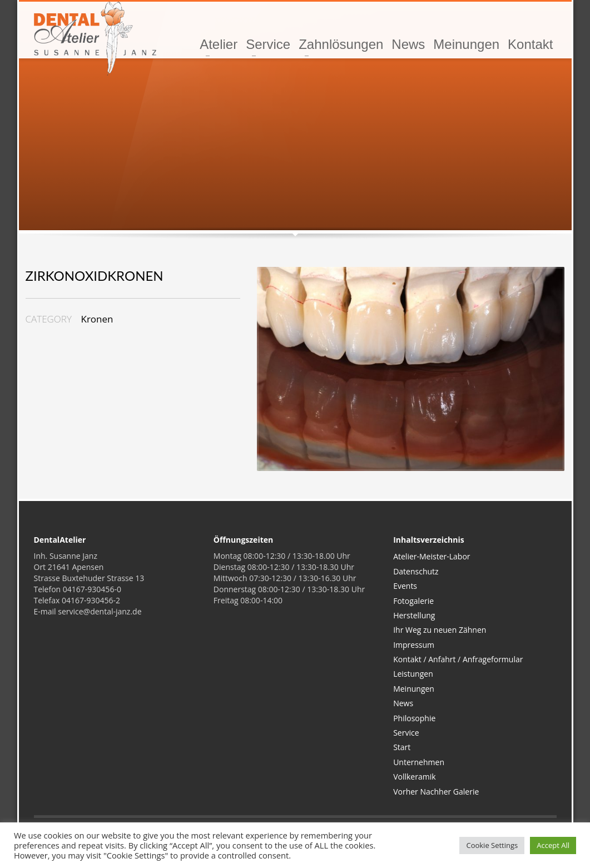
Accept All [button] (553, 845)
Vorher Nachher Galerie (436, 792)
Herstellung (414, 615)
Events (405, 586)
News (403, 703)
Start (402, 747)
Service (406, 733)
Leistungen (413, 674)
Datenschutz (416, 571)
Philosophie (414, 718)
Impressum (414, 645)
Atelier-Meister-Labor (432, 556)
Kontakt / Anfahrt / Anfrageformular (458, 659)
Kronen (97, 319)
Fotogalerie (413, 601)
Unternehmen (419, 762)
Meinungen (414, 689)
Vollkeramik (414, 777)
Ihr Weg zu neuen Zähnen (440, 630)
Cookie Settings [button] (492, 845)
